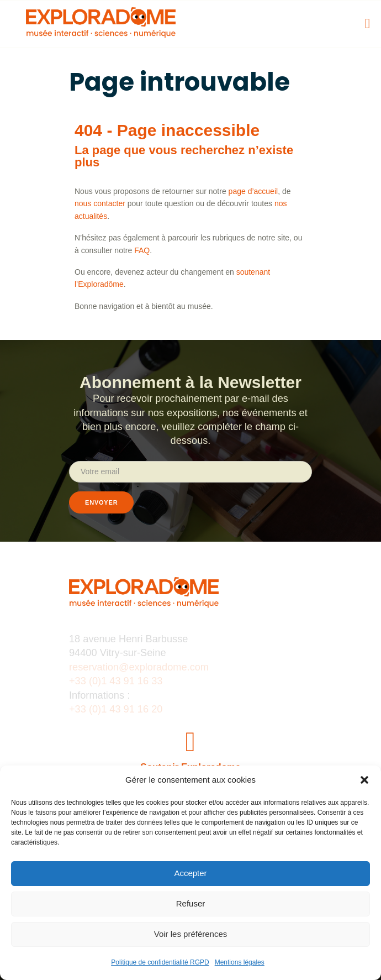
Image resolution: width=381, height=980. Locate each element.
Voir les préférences (191, 934)
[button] (364, 780)
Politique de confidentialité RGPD (160, 962)
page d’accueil (253, 191)
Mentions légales (240, 962)
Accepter (190, 873)
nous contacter (100, 203)
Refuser (191, 903)
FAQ (142, 250)
